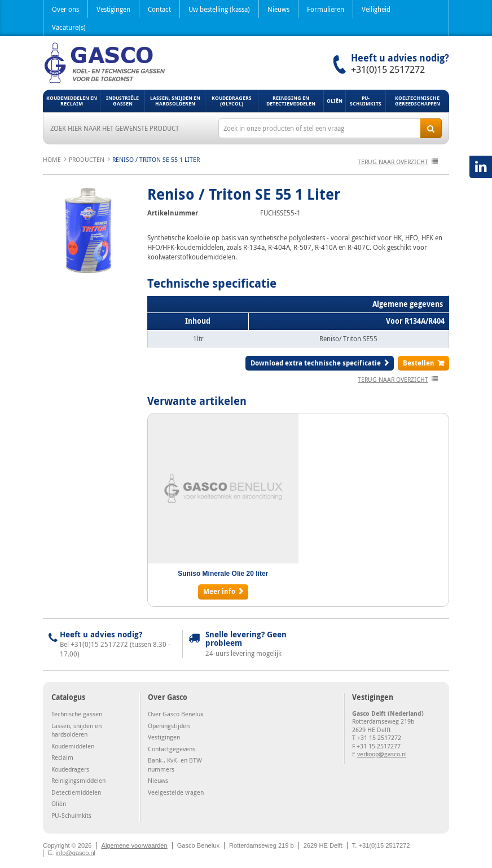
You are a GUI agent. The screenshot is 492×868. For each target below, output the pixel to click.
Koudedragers (70, 769)
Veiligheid (376, 9)
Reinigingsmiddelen (78, 780)
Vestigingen (113, 9)
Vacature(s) (69, 27)
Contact (159, 9)
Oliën (335, 101)
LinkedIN (481, 167)
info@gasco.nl (76, 853)
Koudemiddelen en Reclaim (72, 101)
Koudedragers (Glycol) (232, 101)
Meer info (219, 591)
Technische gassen (77, 714)
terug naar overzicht (393, 162)
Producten (87, 159)
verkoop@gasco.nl (382, 754)
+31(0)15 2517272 (388, 69)
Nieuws (278, 9)
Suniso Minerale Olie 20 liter (223, 574)
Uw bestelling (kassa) (219, 9)
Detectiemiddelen (76, 792)
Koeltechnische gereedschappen (418, 101)
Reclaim (62, 757)
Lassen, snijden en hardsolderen (175, 101)
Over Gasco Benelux (176, 714)
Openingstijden (169, 726)
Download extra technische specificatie (316, 363)
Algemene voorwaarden (135, 845)
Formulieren (326, 9)
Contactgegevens (172, 749)
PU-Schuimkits (366, 101)
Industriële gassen (122, 101)
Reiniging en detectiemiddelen (291, 101)
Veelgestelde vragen (176, 792)
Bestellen (419, 363)
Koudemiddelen (73, 746)
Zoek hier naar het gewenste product (115, 128)
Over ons (65, 9)
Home (52, 159)
